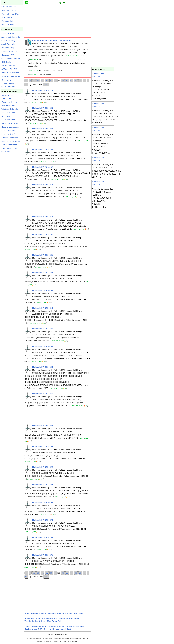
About (38, 618)
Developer (36, 626)
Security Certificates (10, 123)
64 (56, 81)
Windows (52, 626)
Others (42, 621)
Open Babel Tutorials (11, 58)
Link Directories (8, 131)
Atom (27, 613)
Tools (69, 613)
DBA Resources (8, 105)
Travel (63, 629)
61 (43, 81)
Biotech (47, 629)
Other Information (9, 86)
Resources (74, 618)
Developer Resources (11, 102)
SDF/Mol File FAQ (9, 69)
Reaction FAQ (8, 55)
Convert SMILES (9, 7)
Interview (64, 618)
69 (76, 81)
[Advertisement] (12, 187)
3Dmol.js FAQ (8, 33)
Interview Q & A (8, 134)
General (43, 613)
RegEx (28, 629)
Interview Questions (10, 73)
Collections (48, 618)
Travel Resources (9, 145)
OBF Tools (6, 62)
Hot (33, 618)
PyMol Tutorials (8, 66)
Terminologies (31, 621)
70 (80, 81)
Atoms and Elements (11, 37)
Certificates (79, 626)
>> (26, 85)
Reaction (61, 613)
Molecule (52, 613)
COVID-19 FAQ (8, 41)
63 (51, 81)
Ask (60, 621)
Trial (75, 613)
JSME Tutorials (8, 44)
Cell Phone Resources (11, 141)
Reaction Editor (8, 25)
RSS (49, 621)
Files (70, 626)
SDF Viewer (7, 17)
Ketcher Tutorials (9, 51)
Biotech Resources (10, 138)
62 (47, 81)
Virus (81, 613)
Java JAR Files (8, 113)
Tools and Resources (11, 76)
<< (26, 81)
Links (34, 629)
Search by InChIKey (10, 14)
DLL (64, 626)
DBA (44, 626)
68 (71, 81)
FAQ (56, 618)
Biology (34, 613)
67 (67, 81)
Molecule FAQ (8, 48)
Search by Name (9, 10)
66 (63, 81)
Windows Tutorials (10, 109)
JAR (59, 626)
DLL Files (6, 116)
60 (38, 81)
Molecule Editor (8, 21)
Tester (27, 626)
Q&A (40, 629)
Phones (56, 629)
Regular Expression (10, 127)
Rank (46, 85)
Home (27, 618)
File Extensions (8, 120)
